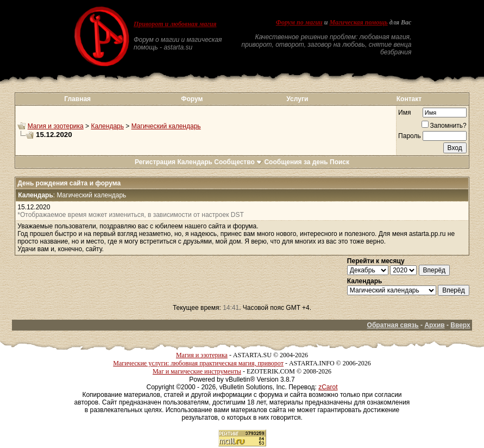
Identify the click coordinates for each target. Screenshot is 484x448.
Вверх (460, 325)
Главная (77, 99)
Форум (192, 99)
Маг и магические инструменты (197, 371)
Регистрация (155, 162)
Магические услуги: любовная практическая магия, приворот (198, 363)
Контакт (409, 99)
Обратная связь (393, 325)
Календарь (107, 126)
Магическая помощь (358, 22)
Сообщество (238, 162)
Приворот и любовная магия (175, 24)
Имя (404, 113)
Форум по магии (299, 22)
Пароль (410, 136)
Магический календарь (166, 126)
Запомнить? (444, 126)
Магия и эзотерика (56, 126)
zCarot (328, 387)
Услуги (297, 99)
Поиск (340, 162)
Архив (434, 325)
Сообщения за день (296, 162)
